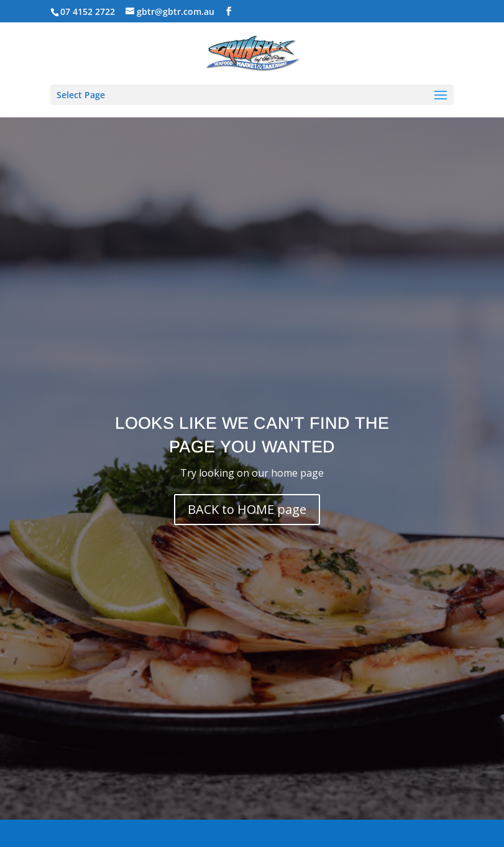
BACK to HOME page (247, 509)
